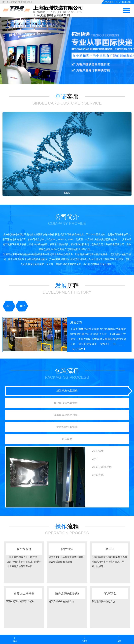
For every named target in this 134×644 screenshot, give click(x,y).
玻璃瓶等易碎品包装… (67, 415)
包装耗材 (67, 439)
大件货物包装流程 (67, 427)
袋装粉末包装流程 (67, 391)
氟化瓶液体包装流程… (67, 403)
